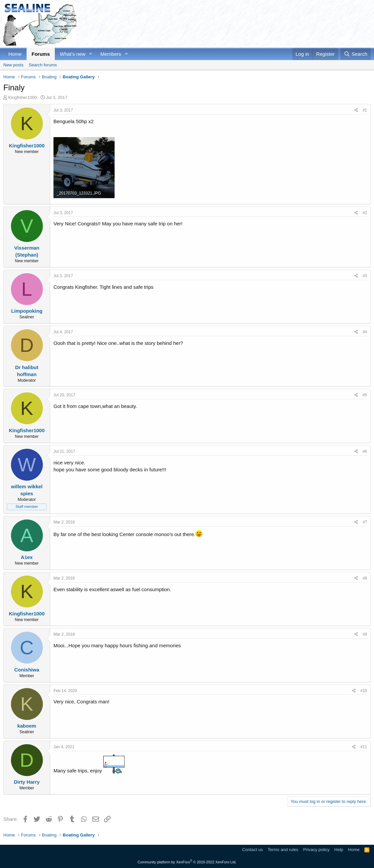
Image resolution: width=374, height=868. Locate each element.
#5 (365, 395)
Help (339, 850)
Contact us (252, 850)
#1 (365, 110)
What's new (73, 54)
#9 (365, 634)
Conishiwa (27, 670)
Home (15, 54)
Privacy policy (316, 850)
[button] (91, 54)
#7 (365, 522)
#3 (365, 276)
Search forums (43, 65)
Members (111, 54)
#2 (365, 213)
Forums (41, 54)
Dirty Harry (27, 782)
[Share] (356, 110)
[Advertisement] (250, 24)
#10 (364, 691)
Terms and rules (283, 850)
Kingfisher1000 (23, 97)
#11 (364, 747)
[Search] (356, 54)
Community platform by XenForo (187, 862)
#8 (365, 578)
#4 (365, 332)
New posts (13, 65)
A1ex (27, 557)
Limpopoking (27, 311)
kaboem (27, 726)
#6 (365, 451)
